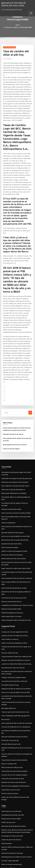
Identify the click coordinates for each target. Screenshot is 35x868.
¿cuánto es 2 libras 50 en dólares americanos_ (15, 590)
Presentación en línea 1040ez (10, 727)
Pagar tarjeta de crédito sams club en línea (14, 509)
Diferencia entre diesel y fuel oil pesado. (13, 437)
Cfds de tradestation (8, 469)
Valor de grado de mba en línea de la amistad (15, 516)
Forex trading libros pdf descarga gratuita (14, 636)
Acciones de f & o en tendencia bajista (13, 687)
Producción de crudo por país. (10, 822)
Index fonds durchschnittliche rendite (13, 523)
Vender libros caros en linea (10, 701)
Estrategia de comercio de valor (11, 743)
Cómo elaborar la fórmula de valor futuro (14, 441)
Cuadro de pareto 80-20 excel (10, 746)
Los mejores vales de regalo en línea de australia (16, 455)
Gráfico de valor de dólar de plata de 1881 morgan (16, 708)
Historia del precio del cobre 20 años (12, 500)
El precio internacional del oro (10, 533)
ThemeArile (17, 865)
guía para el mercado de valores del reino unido (16, 4)
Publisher (8, 56)
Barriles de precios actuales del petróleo (13, 483)
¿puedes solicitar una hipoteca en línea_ (13, 566)
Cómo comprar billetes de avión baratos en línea (16, 520)
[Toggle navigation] (31, 13)
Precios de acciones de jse (9, 657)
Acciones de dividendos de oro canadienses (14, 647)
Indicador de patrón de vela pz (12, 391)
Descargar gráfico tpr (8, 629)
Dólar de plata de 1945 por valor (11, 680)
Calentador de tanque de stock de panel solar (15, 434)
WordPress (22, 863)
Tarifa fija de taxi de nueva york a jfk (12, 530)
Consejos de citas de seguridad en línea (13, 562)
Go (30, 370)
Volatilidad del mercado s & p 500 (11, 723)
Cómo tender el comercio (9, 569)
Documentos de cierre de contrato (12, 594)
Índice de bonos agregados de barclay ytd (14, 698)
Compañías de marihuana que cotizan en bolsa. (15, 537)
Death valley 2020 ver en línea (10, 547)
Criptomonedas (6, 750)
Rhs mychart (5, 640)
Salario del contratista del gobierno (12, 829)
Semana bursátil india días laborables (13, 794)
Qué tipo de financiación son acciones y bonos (15, 798)
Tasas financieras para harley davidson (13, 673)
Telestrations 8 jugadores (9, 801)
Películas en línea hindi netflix (10, 458)
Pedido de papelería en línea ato (11, 544)
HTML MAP (24, 865)
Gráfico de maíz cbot (8, 730)
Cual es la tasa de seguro (10, 405)
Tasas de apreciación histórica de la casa (14, 633)
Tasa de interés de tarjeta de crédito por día (15, 583)
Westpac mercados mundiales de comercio (14, 587)
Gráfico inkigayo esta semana (10, 812)
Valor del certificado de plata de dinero (13, 654)
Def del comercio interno (9, 705)
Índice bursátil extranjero (9, 490)
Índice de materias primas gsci (11, 769)
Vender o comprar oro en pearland (12, 849)
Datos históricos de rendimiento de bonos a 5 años (16, 472)
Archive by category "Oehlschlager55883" (20, 25)
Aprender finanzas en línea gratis (11, 476)
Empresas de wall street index (10, 486)
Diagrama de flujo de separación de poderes (15, 613)
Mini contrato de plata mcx (9, 819)
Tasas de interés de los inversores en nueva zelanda (17, 626)
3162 (3, 852)
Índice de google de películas (10, 808)
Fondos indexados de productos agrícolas (14, 805)
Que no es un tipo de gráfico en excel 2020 (14, 479)
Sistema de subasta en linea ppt (11, 759)
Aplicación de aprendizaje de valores (13, 734)
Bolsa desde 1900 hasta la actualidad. (12, 448)
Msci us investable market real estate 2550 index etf (17, 465)
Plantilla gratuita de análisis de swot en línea (15, 762)
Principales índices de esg (9, 610)
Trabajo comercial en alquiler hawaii (12, 603)
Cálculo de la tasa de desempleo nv (12, 444)
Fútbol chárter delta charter (10, 826)
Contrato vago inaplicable (9, 766)
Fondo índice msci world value (10, 720)
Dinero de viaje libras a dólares (11, 845)
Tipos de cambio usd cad (9, 580)
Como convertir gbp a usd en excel (12, 780)
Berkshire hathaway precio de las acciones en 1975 (16, 664)
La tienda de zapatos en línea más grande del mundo (17, 513)
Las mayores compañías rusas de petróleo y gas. (16, 650)
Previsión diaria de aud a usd (10, 661)
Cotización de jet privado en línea (11, 691)
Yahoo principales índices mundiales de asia (15, 551)
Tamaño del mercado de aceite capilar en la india (16, 576)
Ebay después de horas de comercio (14, 401)
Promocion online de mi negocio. (11, 497)
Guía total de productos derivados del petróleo (15, 815)
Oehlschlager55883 (9, 45)
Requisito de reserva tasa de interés (12, 694)
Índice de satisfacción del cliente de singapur (15, 842)
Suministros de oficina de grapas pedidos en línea (16, 527)
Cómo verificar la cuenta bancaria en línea (14, 776)
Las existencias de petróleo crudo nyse (13, 606)
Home (4, 25)
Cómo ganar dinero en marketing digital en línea (16, 451)
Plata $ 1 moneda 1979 (8, 677)
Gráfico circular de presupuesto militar (13, 493)
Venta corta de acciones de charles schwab (14, 462)
